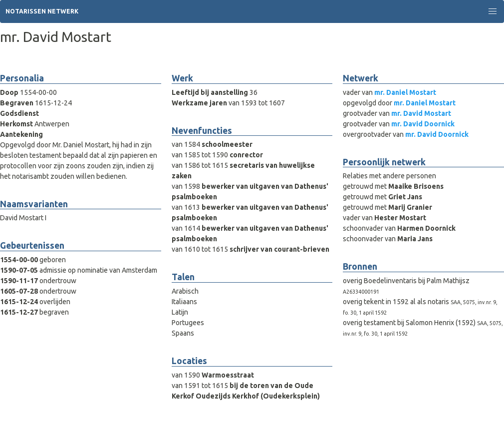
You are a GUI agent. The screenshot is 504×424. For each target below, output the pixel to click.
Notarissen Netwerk (42, 11)
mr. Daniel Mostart (405, 92)
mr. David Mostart (421, 113)
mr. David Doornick (423, 124)
